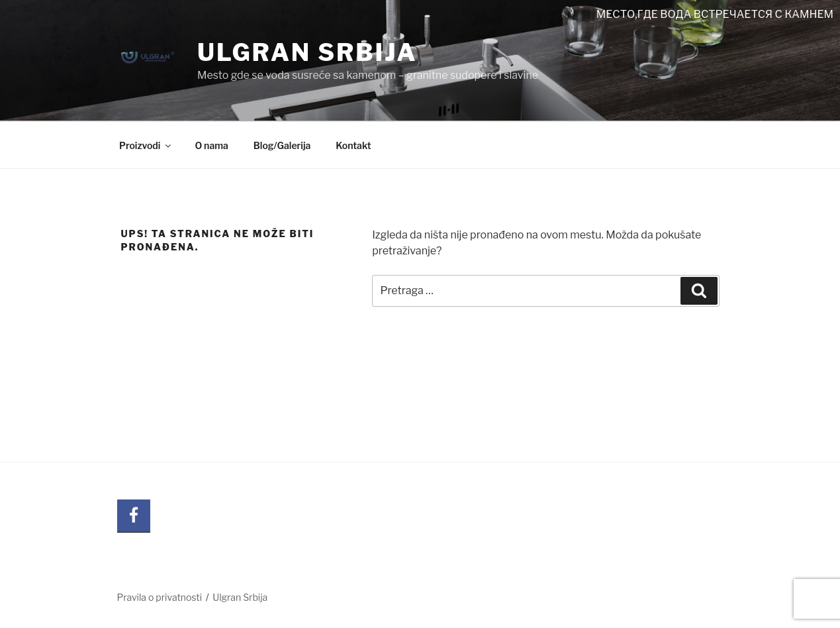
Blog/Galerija (282, 145)
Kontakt (353, 145)
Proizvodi (146, 145)
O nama (211, 145)
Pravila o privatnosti (160, 597)
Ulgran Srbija (307, 52)
